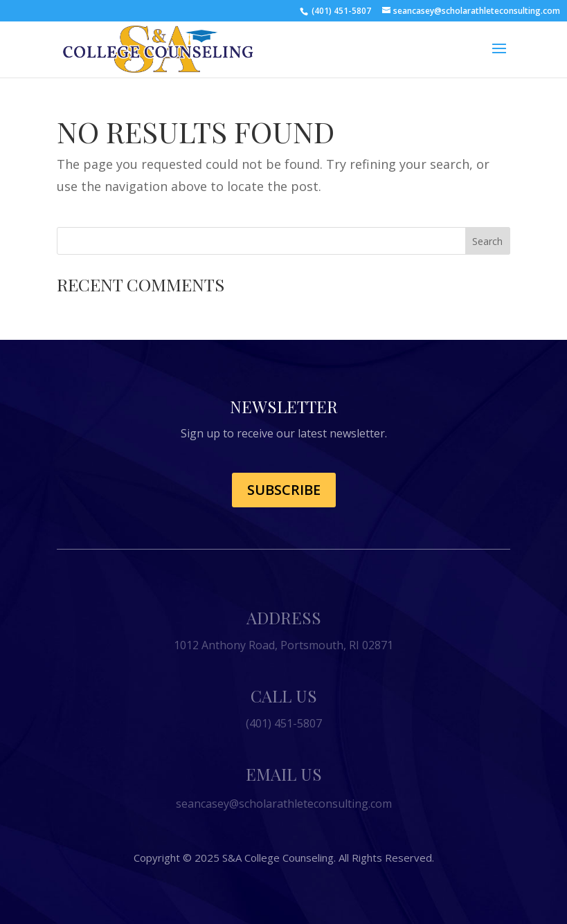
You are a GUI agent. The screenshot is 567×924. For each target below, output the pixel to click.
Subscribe (284, 490)
